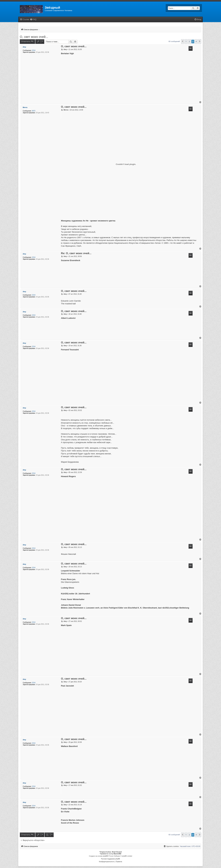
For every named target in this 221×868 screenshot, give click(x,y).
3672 (34, 111)
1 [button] (186, 41)
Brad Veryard (117, 852)
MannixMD (117, 854)
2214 (34, 50)
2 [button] (189, 41)
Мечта (25, 107)
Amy (24, 47)
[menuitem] (33, 20)
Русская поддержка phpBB (110, 859)
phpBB (105, 856)
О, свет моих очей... (34, 37)
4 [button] (196, 41)
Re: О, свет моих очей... (76, 253)
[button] (183, 42)
